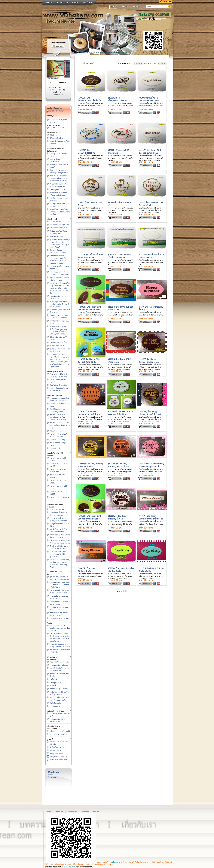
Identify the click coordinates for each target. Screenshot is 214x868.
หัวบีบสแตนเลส (55, 222)
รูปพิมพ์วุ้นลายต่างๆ (57, 747)
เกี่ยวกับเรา (52, 777)
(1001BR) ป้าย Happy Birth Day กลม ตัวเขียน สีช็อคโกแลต (90, 519)
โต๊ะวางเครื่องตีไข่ (56, 138)
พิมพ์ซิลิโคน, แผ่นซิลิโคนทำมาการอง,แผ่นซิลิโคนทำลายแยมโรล (60, 212)
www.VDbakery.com (115, 862)
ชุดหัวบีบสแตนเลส (57, 237)
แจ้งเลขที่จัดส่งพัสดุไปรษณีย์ (60, 731)
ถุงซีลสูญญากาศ (56, 683)
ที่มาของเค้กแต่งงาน (57, 750)
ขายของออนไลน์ (69, 867)
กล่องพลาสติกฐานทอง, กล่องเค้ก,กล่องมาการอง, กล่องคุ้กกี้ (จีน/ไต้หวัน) (60, 585)
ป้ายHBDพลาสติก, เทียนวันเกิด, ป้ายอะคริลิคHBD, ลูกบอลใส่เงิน (60, 554)
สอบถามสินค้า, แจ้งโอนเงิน (60, 734)
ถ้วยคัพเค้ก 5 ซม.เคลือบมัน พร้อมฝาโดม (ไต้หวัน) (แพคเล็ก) (60, 425)
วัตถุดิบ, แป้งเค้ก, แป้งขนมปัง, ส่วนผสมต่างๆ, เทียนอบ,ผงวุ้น (60, 628)
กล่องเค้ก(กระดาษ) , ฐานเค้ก (60, 618)
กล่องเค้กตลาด (55, 706)
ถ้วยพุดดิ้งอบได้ (55, 448)
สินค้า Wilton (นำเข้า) (58, 346)
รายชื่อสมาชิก (59, 812)
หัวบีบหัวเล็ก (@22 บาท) (59, 228)
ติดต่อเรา (51, 775)
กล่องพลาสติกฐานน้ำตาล (59, 665)
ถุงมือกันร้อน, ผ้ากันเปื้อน (59, 343)
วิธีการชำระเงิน (53, 772)
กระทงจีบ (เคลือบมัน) (57, 440)
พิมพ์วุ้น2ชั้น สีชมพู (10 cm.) (60, 385)
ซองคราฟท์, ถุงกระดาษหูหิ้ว (60, 689)
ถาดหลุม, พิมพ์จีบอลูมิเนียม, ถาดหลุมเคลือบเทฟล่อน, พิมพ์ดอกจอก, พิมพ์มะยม (60, 178)
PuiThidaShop (53, 79)
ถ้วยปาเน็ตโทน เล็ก (57, 431)
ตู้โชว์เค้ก (53, 135)
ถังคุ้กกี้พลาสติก (55, 703)
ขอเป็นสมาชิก (59, 95)
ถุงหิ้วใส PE (54, 679)
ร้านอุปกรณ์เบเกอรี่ (57, 754)
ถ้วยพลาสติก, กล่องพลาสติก (60, 662)
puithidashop (64, 83)
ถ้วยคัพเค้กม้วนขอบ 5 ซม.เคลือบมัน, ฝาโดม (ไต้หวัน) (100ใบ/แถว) (58, 417)
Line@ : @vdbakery (57, 111)
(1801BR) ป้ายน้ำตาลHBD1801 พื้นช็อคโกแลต (90, 101)
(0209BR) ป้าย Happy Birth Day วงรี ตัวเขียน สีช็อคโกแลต (90, 310)
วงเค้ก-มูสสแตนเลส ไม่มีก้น (60, 190)
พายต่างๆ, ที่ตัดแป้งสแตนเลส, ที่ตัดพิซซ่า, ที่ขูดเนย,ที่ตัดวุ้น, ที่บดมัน (60, 304)
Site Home (84, 52)
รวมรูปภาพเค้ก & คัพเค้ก (59, 757)
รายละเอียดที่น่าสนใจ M (58, 760)
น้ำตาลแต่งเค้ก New (57, 509)
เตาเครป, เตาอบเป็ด (57, 128)
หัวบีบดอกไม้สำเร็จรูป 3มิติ (59, 225)
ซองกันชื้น (53, 686)
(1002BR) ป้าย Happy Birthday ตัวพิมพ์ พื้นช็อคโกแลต (150, 414)
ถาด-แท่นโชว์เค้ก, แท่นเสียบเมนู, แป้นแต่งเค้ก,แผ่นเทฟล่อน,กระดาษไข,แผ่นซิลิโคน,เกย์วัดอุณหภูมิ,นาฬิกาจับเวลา (60, 288)
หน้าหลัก (48, 812)
